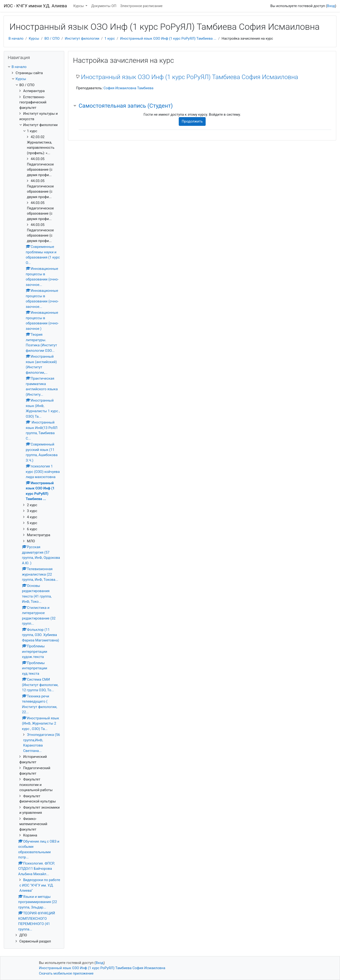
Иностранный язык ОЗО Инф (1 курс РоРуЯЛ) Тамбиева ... (168, 38)
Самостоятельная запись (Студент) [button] (126, 106)
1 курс (110, 38)
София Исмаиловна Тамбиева (128, 88)
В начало (16, 38)
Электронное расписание (141, 6)
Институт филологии (82, 38)
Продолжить (192, 121)
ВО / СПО (52, 38)
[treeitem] (34, 67)
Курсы (79, 6)
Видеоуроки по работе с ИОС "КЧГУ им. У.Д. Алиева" (40, 885)
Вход (331, 6)
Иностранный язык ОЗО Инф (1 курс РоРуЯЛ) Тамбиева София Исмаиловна (190, 77)
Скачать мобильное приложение (66, 973)
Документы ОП (104, 6)
